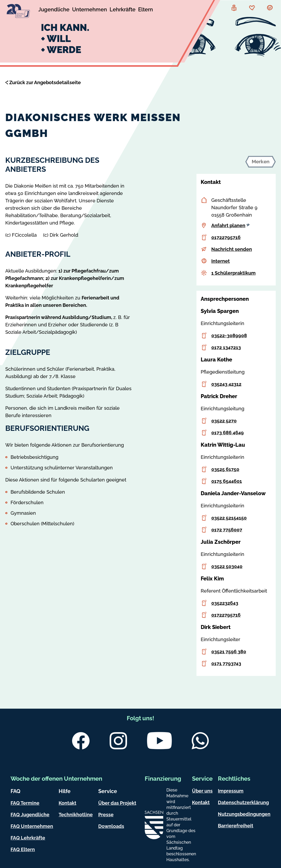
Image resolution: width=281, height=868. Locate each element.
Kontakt (67, 803)
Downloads (111, 826)
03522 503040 (227, 566)
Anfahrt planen (230, 225)
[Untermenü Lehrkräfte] (123, 10)
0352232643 (225, 603)
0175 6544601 (227, 481)
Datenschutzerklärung (243, 802)
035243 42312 (226, 384)
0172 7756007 (227, 530)
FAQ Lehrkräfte (28, 838)
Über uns (202, 791)
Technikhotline (76, 815)
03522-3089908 (229, 335)
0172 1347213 (226, 347)
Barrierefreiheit (236, 826)
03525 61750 (225, 469)
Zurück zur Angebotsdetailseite (45, 82)
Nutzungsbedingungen (244, 814)
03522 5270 (224, 421)
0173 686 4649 (228, 433)
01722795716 (226, 237)
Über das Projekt (117, 803)
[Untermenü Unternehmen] (90, 10)
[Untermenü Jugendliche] (54, 10)
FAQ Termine (25, 803)
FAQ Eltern (23, 849)
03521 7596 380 (229, 652)
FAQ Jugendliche (30, 815)
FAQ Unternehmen (32, 826)
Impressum (231, 791)
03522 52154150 (229, 518)
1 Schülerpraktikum (233, 273)
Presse (106, 815)
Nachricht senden (232, 249)
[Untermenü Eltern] (146, 10)
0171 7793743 (226, 663)
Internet (221, 261)
